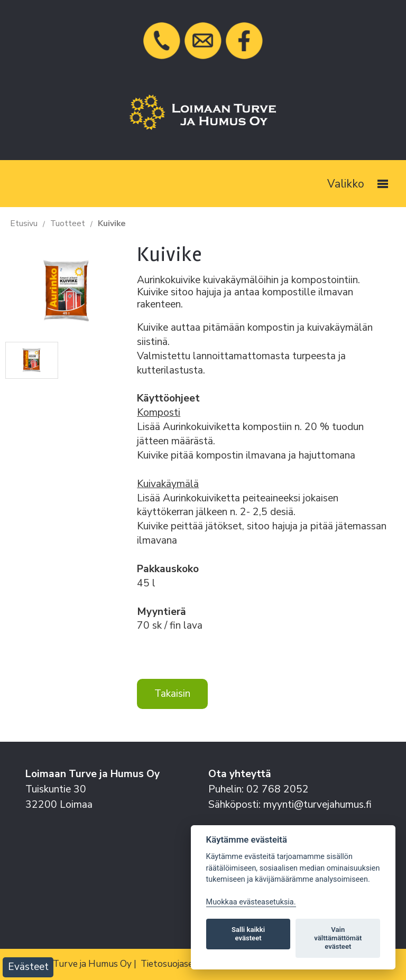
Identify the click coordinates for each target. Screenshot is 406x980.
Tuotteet (68, 223)
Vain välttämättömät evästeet (338, 938)
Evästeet (28, 967)
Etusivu (24, 223)
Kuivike (112, 223)
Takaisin (172, 694)
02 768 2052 (278, 789)
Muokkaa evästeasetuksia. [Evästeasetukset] (251, 902)
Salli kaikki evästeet (248, 934)
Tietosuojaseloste (178, 964)
